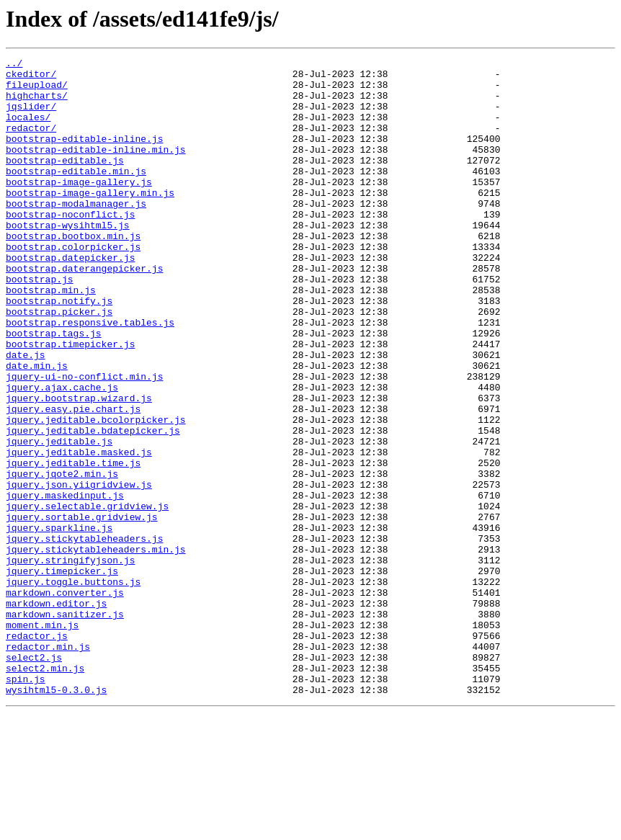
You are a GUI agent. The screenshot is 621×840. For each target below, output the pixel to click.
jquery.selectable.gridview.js (87, 597)
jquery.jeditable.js (59, 519)
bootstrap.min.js (51, 337)
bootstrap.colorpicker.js (73, 285)
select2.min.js (45, 791)
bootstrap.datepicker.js (70, 298)
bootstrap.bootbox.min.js (73, 272)
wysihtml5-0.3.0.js (56, 817)
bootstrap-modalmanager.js (76, 233)
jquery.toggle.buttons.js (73, 687)
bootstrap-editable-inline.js (84, 156)
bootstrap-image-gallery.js (79, 207)
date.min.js (37, 428)
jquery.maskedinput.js (65, 584)
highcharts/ (37, 104)
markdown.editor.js (56, 713)
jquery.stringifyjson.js (70, 661)
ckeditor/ (31, 78)
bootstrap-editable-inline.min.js (96, 169)
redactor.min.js (48, 765)
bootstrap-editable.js (65, 182)
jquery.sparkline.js (59, 622)
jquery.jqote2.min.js (62, 558)
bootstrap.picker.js (59, 363)
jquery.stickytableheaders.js (84, 635)
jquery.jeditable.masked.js (79, 532)
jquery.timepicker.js (62, 674)
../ (14, 65)
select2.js (34, 778)
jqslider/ (31, 117)
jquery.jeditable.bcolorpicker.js (96, 493)
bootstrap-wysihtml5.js (68, 259)
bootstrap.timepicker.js (70, 402)
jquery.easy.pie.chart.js (73, 480)
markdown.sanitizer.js (65, 726)
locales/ (28, 130)
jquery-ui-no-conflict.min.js (84, 441)
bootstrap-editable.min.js (76, 195)
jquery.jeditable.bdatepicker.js (93, 506)
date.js (26, 415)
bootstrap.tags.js (54, 389)
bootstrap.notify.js (59, 350)
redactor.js (37, 752)
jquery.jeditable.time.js (73, 545)
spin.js (26, 804)
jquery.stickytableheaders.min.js (96, 648)
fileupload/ (37, 91)
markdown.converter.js (65, 700)
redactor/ (31, 143)
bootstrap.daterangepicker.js (84, 311)
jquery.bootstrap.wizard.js (79, 467)
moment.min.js (42, 739)
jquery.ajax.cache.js (62, 454)
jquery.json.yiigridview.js (79, 571)
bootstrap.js (40, 324)
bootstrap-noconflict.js (70, 246)
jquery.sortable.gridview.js (82, 609)
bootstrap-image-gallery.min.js (90, 220)
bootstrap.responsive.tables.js (90, 376)
